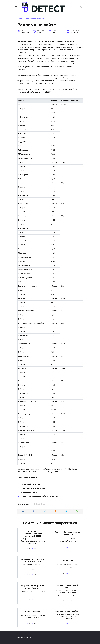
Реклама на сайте (29, 492)
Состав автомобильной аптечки (67, 586)
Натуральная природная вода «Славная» (33, 587)
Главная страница (24, 18)
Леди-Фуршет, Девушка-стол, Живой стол (33, 561)
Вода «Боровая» (33, 611)
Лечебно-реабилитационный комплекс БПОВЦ (33, 534)
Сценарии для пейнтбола (33, 488)
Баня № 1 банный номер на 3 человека (67, 533)
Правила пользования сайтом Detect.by (39, 496)
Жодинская (67, 560)
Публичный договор (30, 484)
